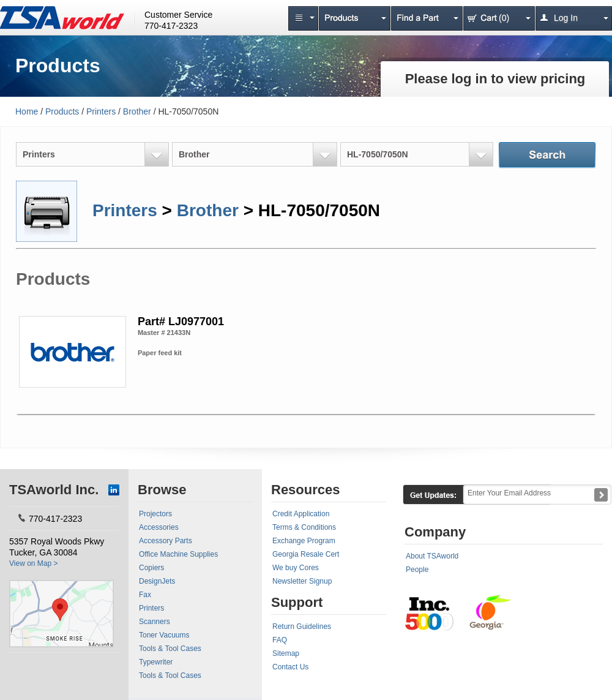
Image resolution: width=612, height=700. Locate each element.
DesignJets (157, 581)
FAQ (280, 640)
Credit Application (301, 514)
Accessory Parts (166, 541)
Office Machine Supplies (178, 554)
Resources (306, 490)
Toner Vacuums (164, 635)
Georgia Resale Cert (306, 554)
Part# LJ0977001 (181, 322)
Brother (137, 111)
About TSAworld (432, 556)
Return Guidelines (302, 627)
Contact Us (290, 667)
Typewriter (156, 662)
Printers (101, 111)
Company (435, 532)
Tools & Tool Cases (170, 649)
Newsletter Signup (302, 581)
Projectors (155, 514)
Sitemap (286, 653)
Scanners (155, 622)
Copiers (151, 568)
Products (62, 111)
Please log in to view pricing (495, 79)
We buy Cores (296, 568)
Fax (145, 595)
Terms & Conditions (304, 527)
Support (297, 602)
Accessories (159, 527)
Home (27, 111)
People (417, 570)
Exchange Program (304, 541)
